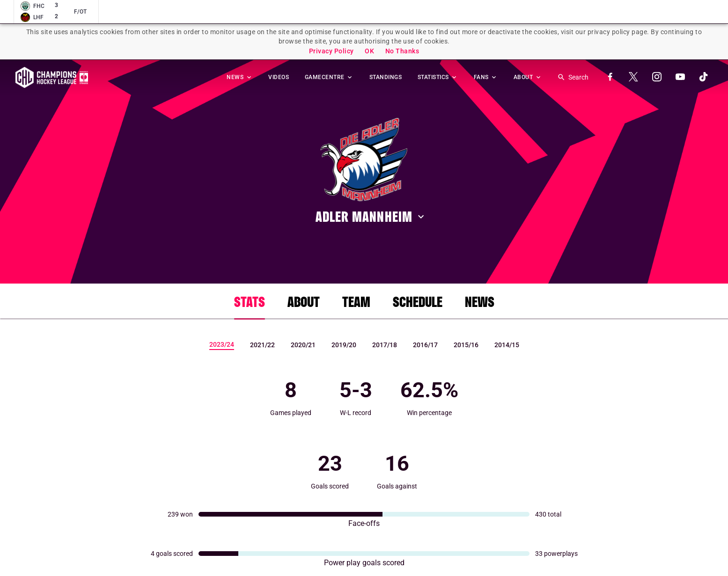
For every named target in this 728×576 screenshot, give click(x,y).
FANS (486, 77)
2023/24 (222, 344)
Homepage (52, 77)
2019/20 (344, 345)
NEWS (240, 77)
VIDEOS (279, 77)
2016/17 (425, 345)
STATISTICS (438, 77)
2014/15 (507, 345)
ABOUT (528, 77)
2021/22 (262, 345)
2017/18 (385, 345)
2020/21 (303, 345)
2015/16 (466, 345)
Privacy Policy (331, 51)
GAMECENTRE (329, 77)
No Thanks (402, 51)
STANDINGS (386, 77)
